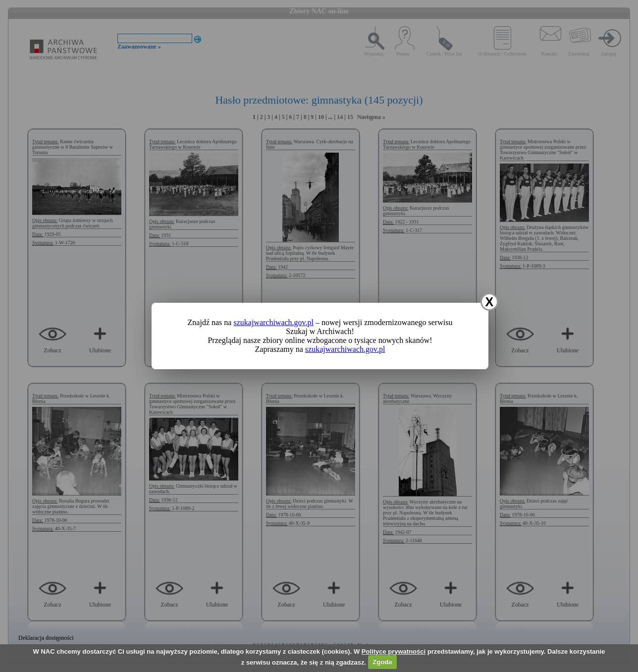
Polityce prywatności (394, 651)
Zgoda (382, 662)
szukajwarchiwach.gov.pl (273, 322)
